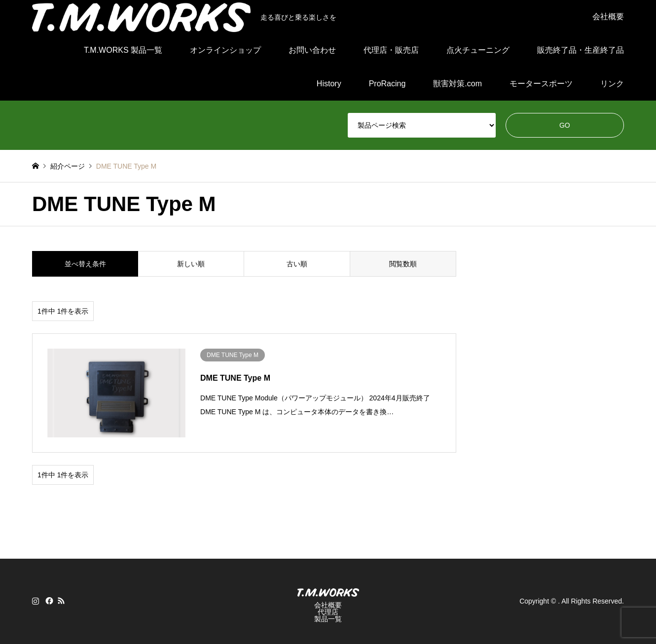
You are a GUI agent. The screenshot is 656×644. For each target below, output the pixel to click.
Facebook (48, 601)
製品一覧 (328, 619)
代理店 (328, 612)
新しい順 (191, 264)
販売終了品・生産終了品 (581, 50)
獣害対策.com (457, 84)
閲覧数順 (403, 264)
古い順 (297, 264)
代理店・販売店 (391, 50)
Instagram (36, 601)
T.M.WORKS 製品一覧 (123, 50)
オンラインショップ (225, 50)
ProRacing (387, 84)
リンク (612, 84)
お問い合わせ (312, 50)
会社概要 (608, 17)
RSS (61, 601)
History (329, 84)
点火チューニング (478, 50)
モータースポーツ (541, 84)
